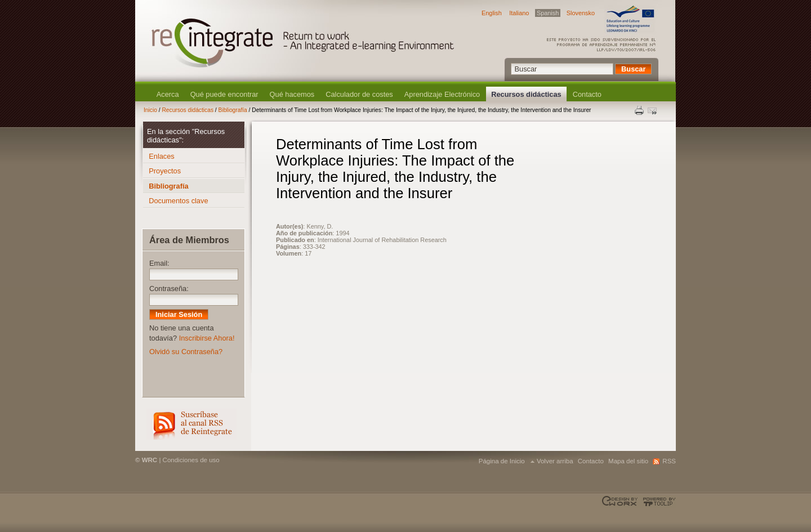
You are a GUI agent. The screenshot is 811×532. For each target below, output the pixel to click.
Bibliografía (233, 110)
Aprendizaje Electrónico (442, 94)
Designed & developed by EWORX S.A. (621, 502)
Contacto (587, 94)
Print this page (640, 110)
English (492, 13)
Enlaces (162, 156)
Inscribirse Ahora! (207, 338)
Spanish (548, 13)
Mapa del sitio (628, 461)
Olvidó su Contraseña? (186, 352)
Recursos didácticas (526, 94)
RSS (191, 424)
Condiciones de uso (191, 460)
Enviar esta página (653, 110)
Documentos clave (178, 201)
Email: (159, 263)
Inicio (150, 110)
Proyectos (165, 171)
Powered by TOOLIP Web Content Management (658, 502)
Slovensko (581, 13)
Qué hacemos (292, 94)
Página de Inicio (502, 461)
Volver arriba (555, 461)
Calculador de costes (359, 94)
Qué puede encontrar (224, 94)
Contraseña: (169, 289)
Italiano (519, 13)
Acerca (168, 94)
